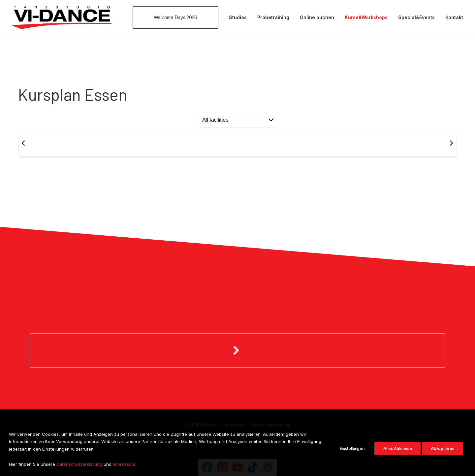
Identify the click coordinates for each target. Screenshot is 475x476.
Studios (238, 17)
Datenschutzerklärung (269, 425)
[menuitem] (178, 17)
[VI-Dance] (62, 17)
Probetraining (273, 17)
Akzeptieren (443, 455)
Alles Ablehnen (397, 455)
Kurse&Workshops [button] (366, 17)
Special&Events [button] (416, 17)
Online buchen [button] (317, 17)
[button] (178, 17)
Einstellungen (352, 455)
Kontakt (454, 17)
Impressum (233, 425)
